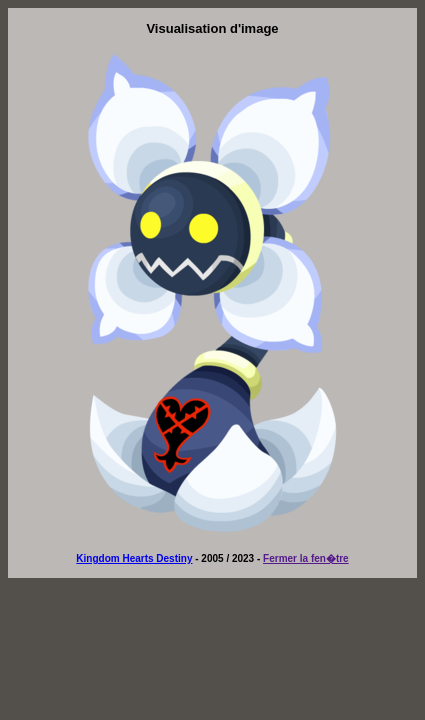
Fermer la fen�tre (306, 558)
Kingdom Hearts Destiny (134, 558)
